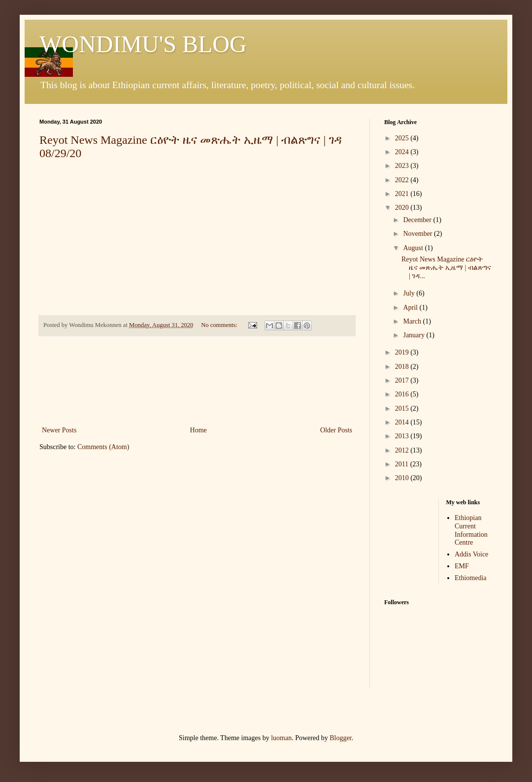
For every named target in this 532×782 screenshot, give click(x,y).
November (418, 234)
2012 (403, 450)
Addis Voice (471, 554)
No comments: (220, 325)
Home (199, 430)
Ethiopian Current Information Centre (471, 530)
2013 (403, 436)
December (418, 220)
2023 (403, 166)
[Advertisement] (197, 381)
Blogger (340, 738)
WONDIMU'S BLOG (143, 44)
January (415, 335)
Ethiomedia (471, 578)
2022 (403, 180)
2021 (403, 194)
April (411, 308)
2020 (403, 208)
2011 (403, 464)
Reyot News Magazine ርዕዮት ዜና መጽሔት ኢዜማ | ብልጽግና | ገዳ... (446, 268)
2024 (403, 152)
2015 (403, 408)
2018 (403, 367)
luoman (281, 738)
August (414, 248)
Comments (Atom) (103, 447)
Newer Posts (59, 430)
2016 (403, 394)
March (413, 321)
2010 (403, 478)
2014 (403, 422)
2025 (403, 138)
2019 (403, 352)
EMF (462, 566)
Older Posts (336, 430)
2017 (403, 380)
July (410, 293)
